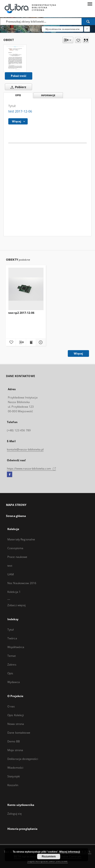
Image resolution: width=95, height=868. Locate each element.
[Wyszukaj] (88, 21)
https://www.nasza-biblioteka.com (31, 469)
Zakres (12, 665)
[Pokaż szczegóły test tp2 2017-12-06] (40, 342)
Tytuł (11, 630)
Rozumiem (49, 856)
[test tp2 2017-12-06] (26, 289)
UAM (11, 574)
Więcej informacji (70, 852)
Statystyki (14, 776)
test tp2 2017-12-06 (21, 313)
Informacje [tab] (48, 95)
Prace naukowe (17, 557)
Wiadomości (15, 768)
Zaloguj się (15, 814)
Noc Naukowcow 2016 (22, 583)
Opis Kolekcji (16, 715)
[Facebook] (10, 475)
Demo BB (14, 741)
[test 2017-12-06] (15, 58)
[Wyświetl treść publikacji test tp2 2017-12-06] (31, 342)
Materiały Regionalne (21, 539)
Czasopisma (15, 548)
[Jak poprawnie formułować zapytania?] (87, 29)
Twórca (12, 638)
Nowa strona (16, 724)
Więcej (78, 353)
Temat (12, 656)
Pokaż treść (19, 76)
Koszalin (13, 785)
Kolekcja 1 (14, 592)
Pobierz (17, 87)
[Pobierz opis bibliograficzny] (21, 342)
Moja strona (15, 750)
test (10, 566)
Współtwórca (16, 647)
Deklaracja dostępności (23, 759)
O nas (11, 706)
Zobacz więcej (17, 605)
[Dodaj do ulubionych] (78, 40)
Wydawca (14, 682)
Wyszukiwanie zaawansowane (62, 29)
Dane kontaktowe (19, 733)
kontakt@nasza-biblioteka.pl (25, 449)
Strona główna (16, 516)
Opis (10, 673)
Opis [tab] (18, 95)
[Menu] (90, 4)
